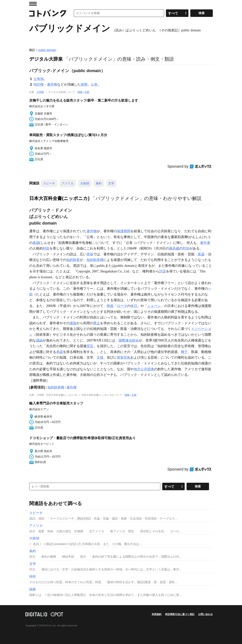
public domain (47, 50)
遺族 (73, 323)
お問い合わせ (205, 614)
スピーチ (49, 183)
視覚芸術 (124, 357)
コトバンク (48, 13)
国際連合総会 (129, 340)
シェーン (154, 306)
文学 (111, 183)
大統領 (85, 183)
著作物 (92, 231)
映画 (110, 306)
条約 (99, 183)
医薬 (201, 254)
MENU (33, 4)
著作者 (205, 243)
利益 (46, 248)
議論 (39, 340)
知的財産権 (95, 260)
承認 (60, 352)
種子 (184, 352)
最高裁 (174, 248)
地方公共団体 (144, 369)
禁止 (97, 323)
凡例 (87, 92)
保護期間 (124, 231)
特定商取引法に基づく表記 (180, 614)
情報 (80, 92)
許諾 (163, 271)
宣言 (90, 346)
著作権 (52, 84)
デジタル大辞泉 (46, 59)
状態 (84, 84)
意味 (90, 254)
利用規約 (157, 614)
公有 (94, 84)
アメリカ (68, 183)
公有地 (39, 79)
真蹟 (36, 243)
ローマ (122, 306)
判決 (186, 248)
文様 (100, 357)
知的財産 (73, 260)
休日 (134, 306)
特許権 (39, 84)
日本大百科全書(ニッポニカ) (59, 198)
